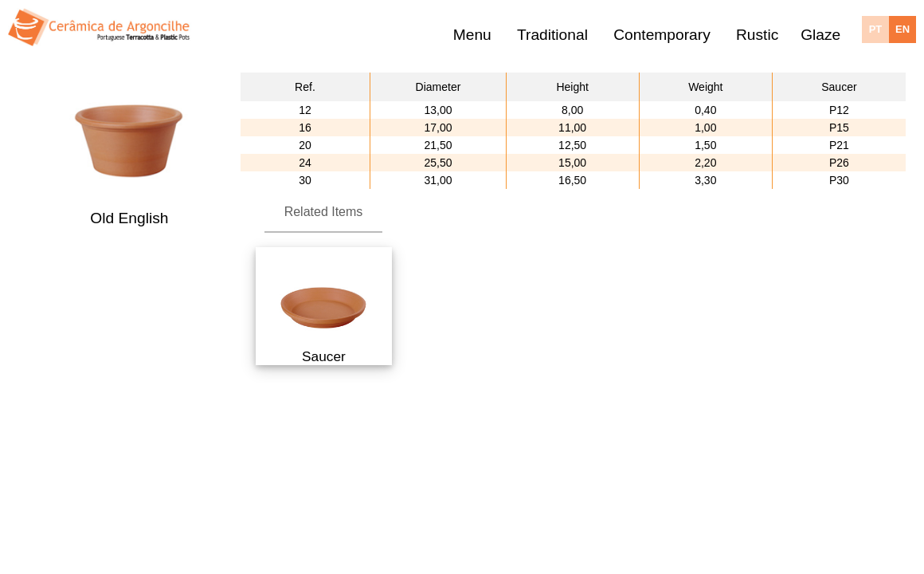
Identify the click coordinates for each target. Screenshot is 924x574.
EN (902, 29)
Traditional (552, 35)
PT (876, 29)
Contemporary (662, 35)
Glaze (820, 35)
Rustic (757, 35)
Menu (472, 35)
